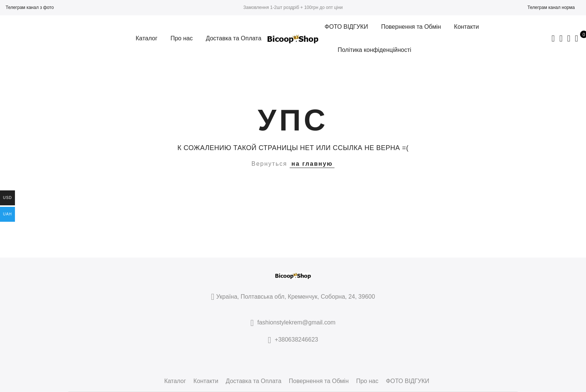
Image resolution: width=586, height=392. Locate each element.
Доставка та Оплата (234, 38)
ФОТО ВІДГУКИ (346, 27)
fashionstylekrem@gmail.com (297, 322)
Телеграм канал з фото (30, 7)
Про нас (181, 38)
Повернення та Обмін (411, 27)
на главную (312, 164)
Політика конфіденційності (374, 50)
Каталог (146, 38)
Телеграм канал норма (551, 7)
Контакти (467, 27)
